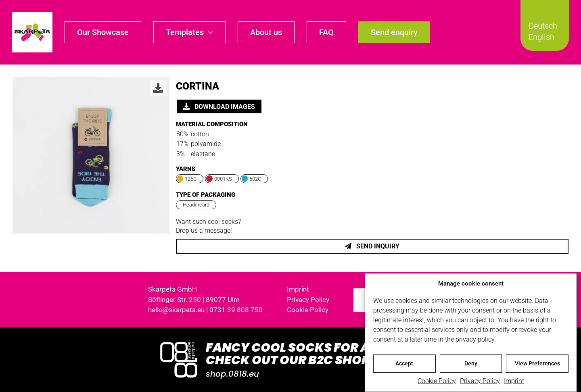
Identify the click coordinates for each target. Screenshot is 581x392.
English (541, 37)
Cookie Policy (437, 382)
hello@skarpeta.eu (176, 310)
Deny (471, 365)
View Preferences (537, 365)
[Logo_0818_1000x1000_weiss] (179, 343)
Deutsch (543, 26)
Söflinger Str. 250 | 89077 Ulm (194, 300)
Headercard (196, 205)
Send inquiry (372, 246)
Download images (219, 107)
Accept (404, 365)
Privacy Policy (480, 382)
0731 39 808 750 (236, 310)
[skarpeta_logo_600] (32, 15)
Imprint (514, 382)
